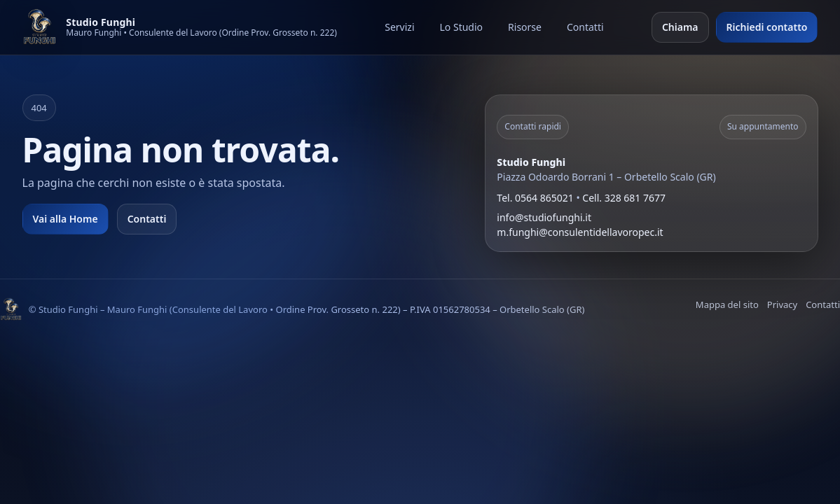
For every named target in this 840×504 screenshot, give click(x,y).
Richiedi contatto (767, 27)
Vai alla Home (66, 219)
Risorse (525, 27)
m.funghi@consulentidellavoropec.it (580, 232)
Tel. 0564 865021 (535, 198)
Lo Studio (462, 27)
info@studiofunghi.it (544, 217)
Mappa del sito (727, 304)
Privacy (782, 304)
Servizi (399, 27)
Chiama (680, 27)
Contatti (585, 27)
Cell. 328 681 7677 (624, 198)
